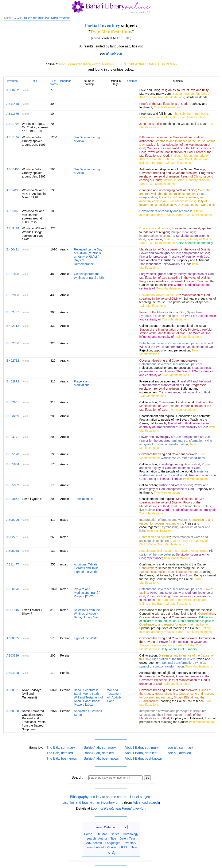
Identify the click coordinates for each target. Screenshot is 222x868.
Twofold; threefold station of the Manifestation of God (176, 331)
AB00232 (13, 90)
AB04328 (13, 673)
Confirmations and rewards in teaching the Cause (173, 564)
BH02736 (13, 343)
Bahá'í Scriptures (85, 690)
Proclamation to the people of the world (166, 471)
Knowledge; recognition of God (179, 464)
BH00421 (13, 249)
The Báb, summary (61, 748)
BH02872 (13, 381)
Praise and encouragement (158, 381)
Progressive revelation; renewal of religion (177, 175)
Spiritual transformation (188, 441)
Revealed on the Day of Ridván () (88, 253)
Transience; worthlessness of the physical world (174, 473)
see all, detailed (179, 753)
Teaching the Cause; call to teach (185, 124)
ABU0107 (13, 137)
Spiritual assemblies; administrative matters (169, 572)
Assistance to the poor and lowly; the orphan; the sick (175, 610)
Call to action (148, 326)
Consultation (148, 568)
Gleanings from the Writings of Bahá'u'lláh (89, 276)
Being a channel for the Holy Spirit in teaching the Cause (178, 577)
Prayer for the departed (155, 441)
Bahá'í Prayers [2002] (87, 594)
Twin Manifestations (57, 18)
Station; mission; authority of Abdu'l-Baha (172, 213)
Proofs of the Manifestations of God (163, 104)
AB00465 (13, 638)
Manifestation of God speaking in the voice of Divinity (175, 249)
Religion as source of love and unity (185, 90)
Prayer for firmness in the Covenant (183, 642)
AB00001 (13, 690)
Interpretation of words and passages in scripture (172, 711)
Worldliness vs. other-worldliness (182, 458)
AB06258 (13, 551)
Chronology (131, 834)
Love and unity (149, 90)
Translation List (84, 499)
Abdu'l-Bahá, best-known (143, 758)
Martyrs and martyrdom (155, 94)
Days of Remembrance (84, 262)
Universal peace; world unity (196, 205)
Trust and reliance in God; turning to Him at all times (178, 477)
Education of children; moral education (176, 619)
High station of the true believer (173, 659)
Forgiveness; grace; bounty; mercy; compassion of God (177, 274)
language (66, 81)
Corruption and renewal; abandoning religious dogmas (176, 192)
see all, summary (180, 748)
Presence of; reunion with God (189, 257)
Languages (113, 843)
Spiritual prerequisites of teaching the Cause (169, 628)
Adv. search (94, 843)
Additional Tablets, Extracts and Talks (86, 566)
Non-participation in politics (196, 621)
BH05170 (13, 454)
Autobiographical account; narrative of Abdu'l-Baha (173, 551)
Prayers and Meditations (82, 383)
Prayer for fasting (158, 596)
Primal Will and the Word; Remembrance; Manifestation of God (177, 345)
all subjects (114, 53)
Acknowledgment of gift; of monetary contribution (172, 673)
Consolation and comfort (193, 416)
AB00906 (13, 520)
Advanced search (146, 803)
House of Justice (166, 694)
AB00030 (13, 711)
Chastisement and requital (176, 402)
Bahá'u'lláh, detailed (99, 753)
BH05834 (13, 464)
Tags (132, 838)
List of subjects (141, 797)
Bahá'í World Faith (86, 694)
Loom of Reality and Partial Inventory (119, 808)
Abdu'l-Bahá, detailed (141, 753)
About (100, 847)
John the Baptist (150, 124)
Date (123, 838)
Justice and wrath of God (175, 485)
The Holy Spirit (183, 575)
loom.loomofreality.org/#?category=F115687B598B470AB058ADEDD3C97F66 (118, 64)
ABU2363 (13, 211)
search (91, 838)
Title (113, 838)
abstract (132, 81)
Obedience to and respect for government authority (176, 521)
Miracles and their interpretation (161, 715)
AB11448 (13, 104)
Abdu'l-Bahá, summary (142, 748)
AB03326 (13, 655)
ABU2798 (13, 124)
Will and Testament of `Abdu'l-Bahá (114, 696)
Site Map (102, 834)
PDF (127, 38)
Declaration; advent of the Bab (160, 295)
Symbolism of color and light (158, 316)
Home (88, 834)
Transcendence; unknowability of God (165, 264)
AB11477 (13, 564)
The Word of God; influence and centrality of (185, 510)
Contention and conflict (155, 228)
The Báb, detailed (60, 753)
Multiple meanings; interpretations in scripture (168, 234)
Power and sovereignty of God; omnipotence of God (174, 253)
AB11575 (13, 114)
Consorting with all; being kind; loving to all (168, 614)
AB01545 (13, 610)
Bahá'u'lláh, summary (100, 748)
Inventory (130, 843)
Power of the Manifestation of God (170, 152)
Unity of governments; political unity (173, 203)
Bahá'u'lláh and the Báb (28, 18)
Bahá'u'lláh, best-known (101, 758)
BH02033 (13, 295)
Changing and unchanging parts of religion (168, 190)
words (54, 82)
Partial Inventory (102, 25)
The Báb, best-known (62, 758)
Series (115, 834)
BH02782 (13, 361)
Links (89, 847)
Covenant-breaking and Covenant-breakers (168, 173)
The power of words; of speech (188, 302)
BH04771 (13, 437)
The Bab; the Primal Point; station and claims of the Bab (174, 115)
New (134, 847)
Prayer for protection (153, 257)
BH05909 (13, 485)
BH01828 (13, 274)
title (35, 81)
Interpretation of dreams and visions (163, 520)
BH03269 (13, 416)
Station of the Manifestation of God (163, 330)
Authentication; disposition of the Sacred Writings (172, 169)
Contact (113, 847)
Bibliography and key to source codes (98, 797)
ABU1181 (13, 228)
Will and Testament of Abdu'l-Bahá (88, 699)
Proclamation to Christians (157, 260)
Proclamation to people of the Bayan (183, 326)
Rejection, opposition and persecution (165, 350)
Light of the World (86, 572)
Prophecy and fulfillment (156, 114)
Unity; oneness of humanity (195, 243)
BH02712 (13, 326)
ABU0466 (13, 169)
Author (103, 838)
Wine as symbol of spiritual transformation (176, 442)
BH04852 (13, 499)
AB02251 (13, 537)
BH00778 (13, 589)
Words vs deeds (197, 97)
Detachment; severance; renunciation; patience (171, 343)
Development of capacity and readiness (166, 211)
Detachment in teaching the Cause (181, 568)
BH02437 (13, 312)
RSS (124, 847)
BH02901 (13, 402)
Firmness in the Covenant (157, 676)
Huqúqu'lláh (91, 617)
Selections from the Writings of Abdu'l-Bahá (87, 614)
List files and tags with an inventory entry (93, 803)
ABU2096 (13, 190)
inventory (13, 81)
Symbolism (194, 312)
